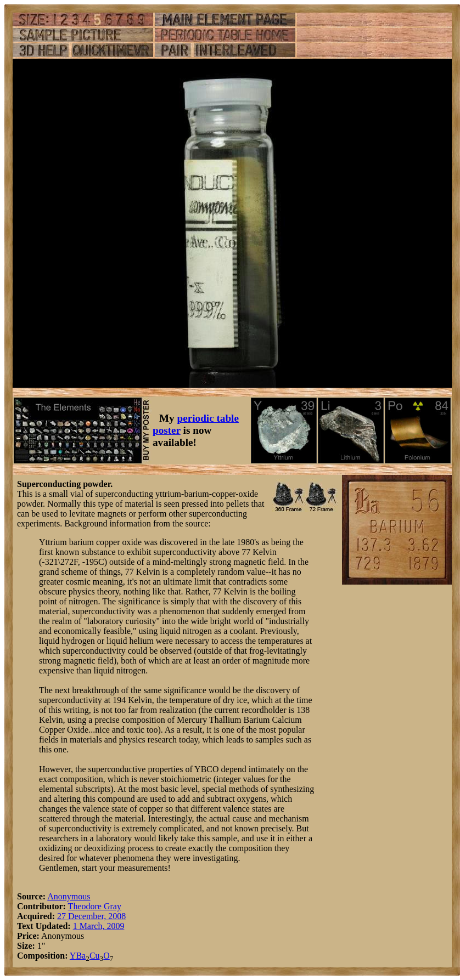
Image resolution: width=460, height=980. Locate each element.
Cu (95, 956)
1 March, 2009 (99, 926)
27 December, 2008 (91, 916)
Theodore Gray (95, 906)
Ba (81, 956)
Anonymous (69, 896)
